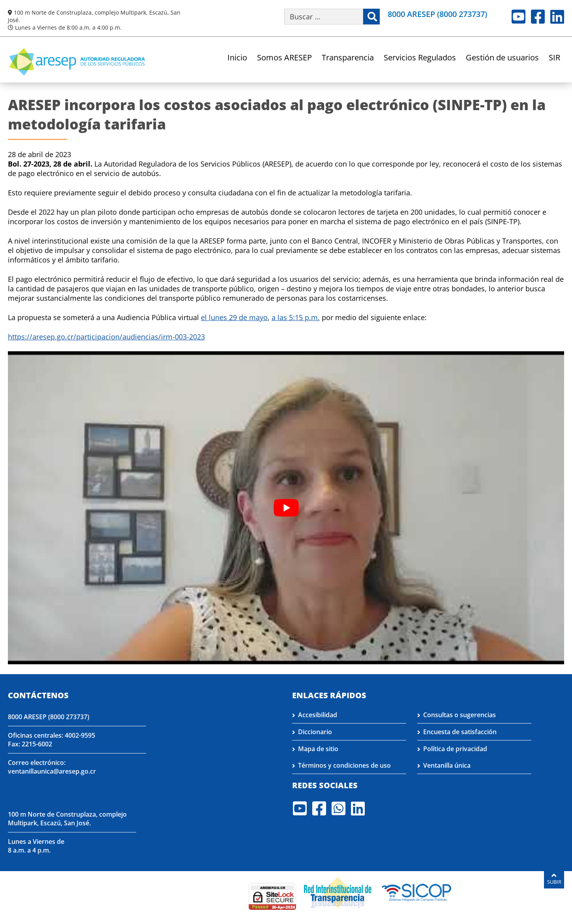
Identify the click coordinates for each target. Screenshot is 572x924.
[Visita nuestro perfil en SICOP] (417, 892)
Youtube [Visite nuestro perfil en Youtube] (519, 17)
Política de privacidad (455, 749)
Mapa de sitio (318, 749)
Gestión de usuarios (502, 58)
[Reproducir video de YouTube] (286, 508)
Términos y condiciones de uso (344, 765)
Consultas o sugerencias (459, 715)
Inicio (237, 58)
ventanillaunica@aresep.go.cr (52, 771)
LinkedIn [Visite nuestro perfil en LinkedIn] (557, 17)
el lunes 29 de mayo (234, 317)
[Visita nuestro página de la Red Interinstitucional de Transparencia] (338, 892)
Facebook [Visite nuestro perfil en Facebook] (538, 17)
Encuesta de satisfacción (460, 732)
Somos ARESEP (284, 58)
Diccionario (315, 732)
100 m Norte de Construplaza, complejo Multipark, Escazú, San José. (67, 819)
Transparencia (348, 58)
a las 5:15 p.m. (296, 317)
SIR (554, 58)
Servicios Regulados (420, 58)
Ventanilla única (447, 765)
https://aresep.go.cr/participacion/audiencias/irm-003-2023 (106, 337)
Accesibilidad (318, 715)
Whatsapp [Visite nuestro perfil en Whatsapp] (339, 808)
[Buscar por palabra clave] (324, 17)
